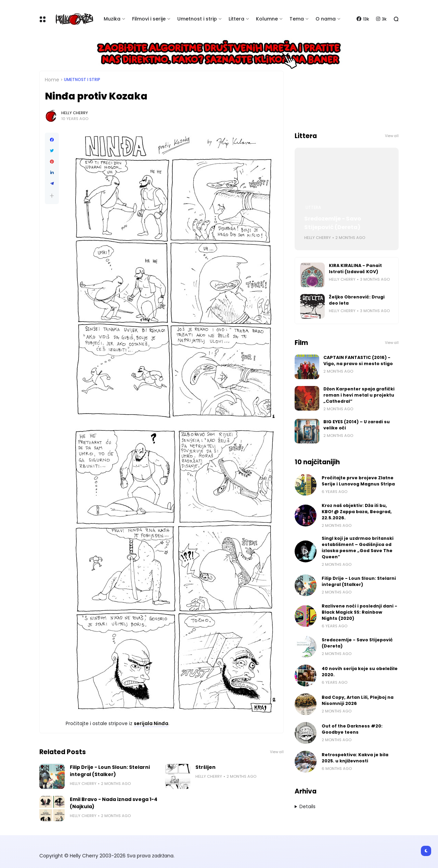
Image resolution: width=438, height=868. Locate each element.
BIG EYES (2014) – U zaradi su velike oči (357, 425)
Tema (297, 19)
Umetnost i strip (197, 19)
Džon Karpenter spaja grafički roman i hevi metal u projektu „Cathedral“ (359, 395)
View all (277, 752)
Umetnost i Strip (82, 80)
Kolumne (267, 19)
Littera (236, 19)
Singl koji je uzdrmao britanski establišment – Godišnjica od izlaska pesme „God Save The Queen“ (358, 547)
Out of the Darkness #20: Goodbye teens (352, 729)
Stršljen (205, 767)
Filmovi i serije (149, 19)
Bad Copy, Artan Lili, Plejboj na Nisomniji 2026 (358, 700)
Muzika (112, 19)
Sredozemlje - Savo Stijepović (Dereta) (333, 223)
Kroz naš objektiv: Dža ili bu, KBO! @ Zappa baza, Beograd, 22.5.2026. (357, 512)
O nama (326, 19)
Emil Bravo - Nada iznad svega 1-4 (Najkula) (114, 803)
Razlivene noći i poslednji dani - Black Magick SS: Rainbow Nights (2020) (359, 612)
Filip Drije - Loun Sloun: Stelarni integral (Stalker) (110, 771)
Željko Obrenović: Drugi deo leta (357, 300)
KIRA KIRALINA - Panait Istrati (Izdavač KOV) (355, 269)
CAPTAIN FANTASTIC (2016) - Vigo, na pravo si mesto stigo (358, 360)
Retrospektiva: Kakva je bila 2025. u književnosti (355, 758)
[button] (52, 196)
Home (52, 80)
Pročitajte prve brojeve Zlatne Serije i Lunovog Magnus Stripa (358, 481)
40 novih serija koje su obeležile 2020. (360, 672)
